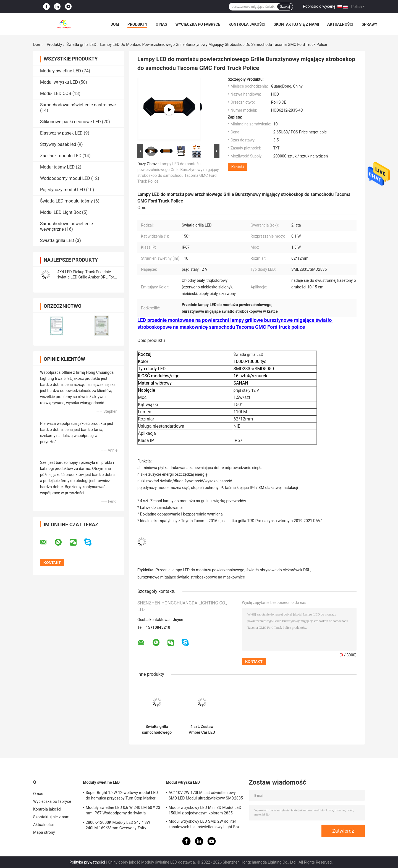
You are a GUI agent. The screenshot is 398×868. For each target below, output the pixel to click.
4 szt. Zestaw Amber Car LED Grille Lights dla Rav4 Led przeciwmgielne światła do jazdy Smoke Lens (202, 730)
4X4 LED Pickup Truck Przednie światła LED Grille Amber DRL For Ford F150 (86, 277)
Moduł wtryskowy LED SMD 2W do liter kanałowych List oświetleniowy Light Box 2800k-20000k (204, 825)
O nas (161, 24)
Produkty (137, 24)
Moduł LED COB (56, 94)
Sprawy (369, 24)
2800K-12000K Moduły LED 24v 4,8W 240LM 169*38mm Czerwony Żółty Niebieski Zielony (118, 826)
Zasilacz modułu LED (61, 156)
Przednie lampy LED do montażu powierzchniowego (200, 570)
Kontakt (238, 167)
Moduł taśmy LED (57, 167)
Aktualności (340, 24)
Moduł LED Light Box (61, 212)
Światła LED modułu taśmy (66, 201)
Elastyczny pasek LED (61, 133)
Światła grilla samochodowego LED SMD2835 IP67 (157, 730)
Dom (115, 24)
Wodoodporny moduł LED (65, 178)
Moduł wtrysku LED (59, 82)
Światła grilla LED (81, 44)
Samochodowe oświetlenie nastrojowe (78, 105)
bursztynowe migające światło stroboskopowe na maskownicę (191, 577)
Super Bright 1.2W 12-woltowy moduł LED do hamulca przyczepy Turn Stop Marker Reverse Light (122, 796)
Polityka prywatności (87, 862)
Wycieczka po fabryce (198, 24)
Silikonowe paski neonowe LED (70, 122)
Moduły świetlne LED (61, 71)
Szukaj (285, 7)
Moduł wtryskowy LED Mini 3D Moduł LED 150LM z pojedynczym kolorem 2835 (205, 810)
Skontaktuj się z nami (296, 24)
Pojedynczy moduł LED (62, 190)
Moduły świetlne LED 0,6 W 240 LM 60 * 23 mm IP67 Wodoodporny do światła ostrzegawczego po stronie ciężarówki (123, 811)
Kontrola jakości (247, 24)
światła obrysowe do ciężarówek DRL (278, 570)
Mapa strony (44, 832)
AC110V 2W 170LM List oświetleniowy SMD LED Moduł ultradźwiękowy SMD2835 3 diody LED (206, 796)
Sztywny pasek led (58, 144)
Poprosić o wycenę (319, 6)
